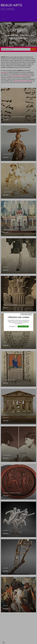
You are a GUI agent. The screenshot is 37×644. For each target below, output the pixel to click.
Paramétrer (12, 326)
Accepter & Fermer (23, 326)
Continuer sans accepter (26, 314)
